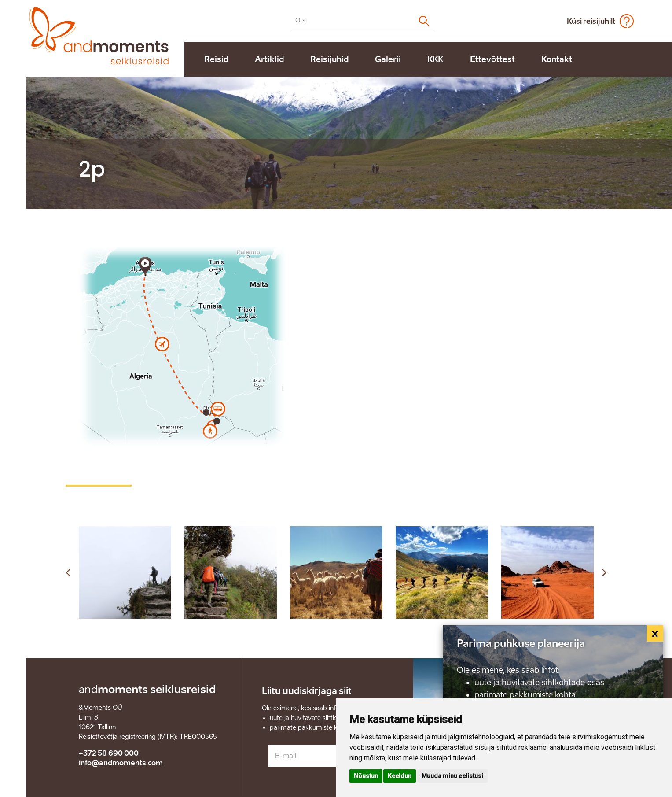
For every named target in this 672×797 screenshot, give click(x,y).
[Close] (655, 634)
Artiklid (269, 59)
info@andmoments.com (121, 763)
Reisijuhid (329, 59)
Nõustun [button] (366, 776)
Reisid (216, 59)
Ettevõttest (492, 59)
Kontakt (557, 59)
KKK (435, 59)
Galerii (388, 59)
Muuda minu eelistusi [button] (452, 776)
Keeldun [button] (400, 776)
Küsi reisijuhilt (591, 21)
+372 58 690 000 (109, 753)
